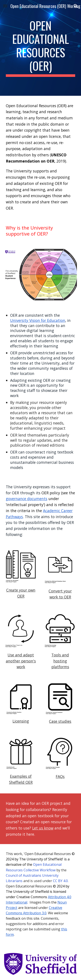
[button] (5, 6)
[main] (41, 48)
